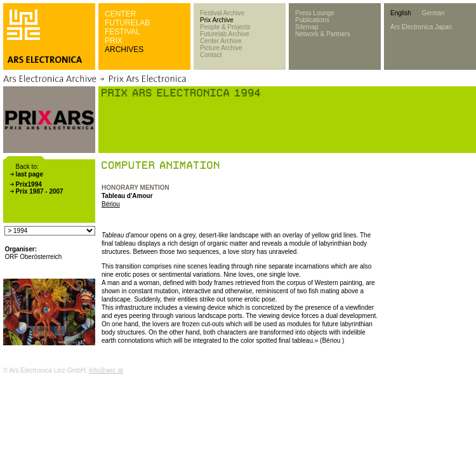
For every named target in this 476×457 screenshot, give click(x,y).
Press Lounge (315, 13)
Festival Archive (222, 13)
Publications (312, 20)
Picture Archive (221, 48)
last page (30, 174)
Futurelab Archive (225, 34)
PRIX (114, 41)
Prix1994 (29, 184)
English (401, 13)
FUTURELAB (127, 23)
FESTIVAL (122, 32)
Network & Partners (323, 34)
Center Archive (221, 41)
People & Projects (225, 27)
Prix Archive (217, 20)
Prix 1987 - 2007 (40, 191)
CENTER (120, 14)
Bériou (111, 204)
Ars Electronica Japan (421, 27)
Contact (211, 55)
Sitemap (307, 27)
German (433, 13)
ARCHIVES (124, 50)
